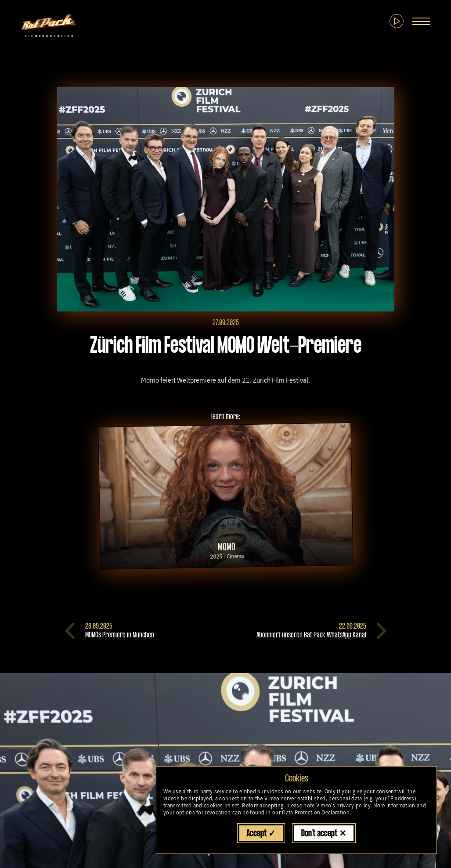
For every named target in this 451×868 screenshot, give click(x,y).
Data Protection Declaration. (316, 812)
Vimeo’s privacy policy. (344, 805)
